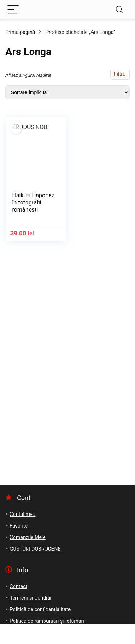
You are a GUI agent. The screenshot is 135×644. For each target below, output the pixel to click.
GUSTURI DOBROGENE (35, 549)
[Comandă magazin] (67, 92)
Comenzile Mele (28, 537)
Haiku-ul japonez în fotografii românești (33, 202)
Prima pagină (20, 32)
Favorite (19, 526)
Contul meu (22, 514)
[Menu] (13, 10)
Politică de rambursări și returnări (47, 621)
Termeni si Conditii (31, 598)
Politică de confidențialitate (40, 609)
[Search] (120, 10)
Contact (19, 586)
